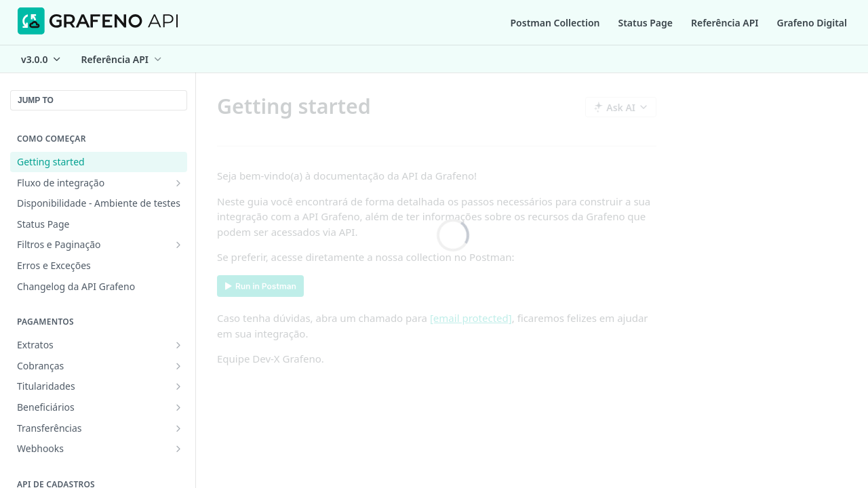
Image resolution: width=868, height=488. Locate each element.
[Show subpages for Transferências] (178, 428)
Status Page (645, 23)
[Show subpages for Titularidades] (178, 386)
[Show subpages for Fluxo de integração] (178, 183)
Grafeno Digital (812, 23)
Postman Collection (555, 23)
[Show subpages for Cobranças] (178, 366)
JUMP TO (36, 100)
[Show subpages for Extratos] (178, 345)
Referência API (725, 23)
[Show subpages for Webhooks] (178, 449)
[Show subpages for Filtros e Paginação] (178, 245)
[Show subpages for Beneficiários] (178, 407)
